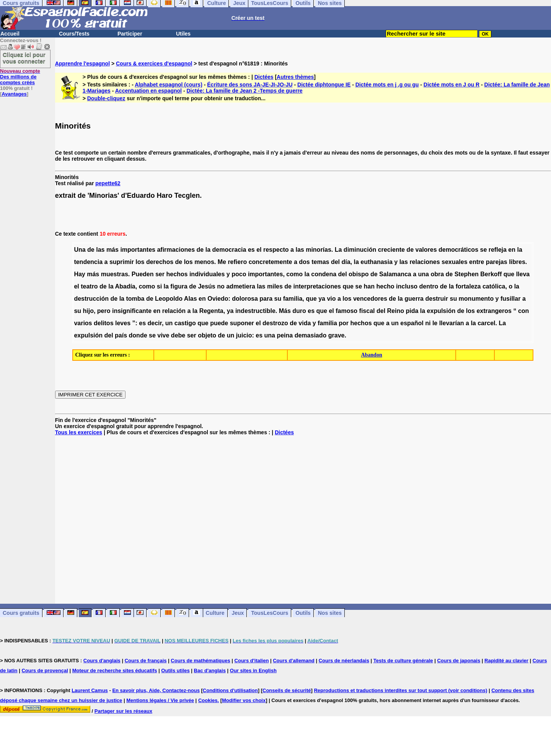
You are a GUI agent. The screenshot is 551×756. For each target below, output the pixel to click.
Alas (191, 299)
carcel (486, 323)
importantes (138, 250)
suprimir (122, 262)
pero (104, 311)
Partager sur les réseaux (123, 711)
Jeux (238, 613)
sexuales (455, 262)
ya (322, 299)
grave (337, 335)
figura (179, 286)
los (140, 262)
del (335, 262)
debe (178, 335)
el (259, 250)
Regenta (211, 311)
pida (412, 311)
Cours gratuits (21, 613)
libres (517, 262)
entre (477, 262)
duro (299, 311)
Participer (130, 34)
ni (428, 323)
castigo (185, 323)
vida (305, 323)
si (159, 286)
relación (174, 311)
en (512, 250)
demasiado (311, 335)
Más (285, 311)
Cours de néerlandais (344, 661)
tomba (135, 299)
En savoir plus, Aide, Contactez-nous (156, 690)
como (294, 274)
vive (163, 335)
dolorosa (245, 299)
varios (83, 323)
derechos (160, 262)
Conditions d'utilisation (230, 690)
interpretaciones (317, 286)
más (112, 250)
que (509, 274)
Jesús (206, 286)
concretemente (271, 262)
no (221, 286)
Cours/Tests (74, 34)
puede (219, 323)
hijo (88, 311)
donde (138, 335)
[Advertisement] (303, 520)
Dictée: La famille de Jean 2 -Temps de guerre (244, 91)
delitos (104, 323)
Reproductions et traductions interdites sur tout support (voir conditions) (400, 690)
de (91, 250)
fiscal (367, 311)
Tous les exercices (79, 432)
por (344, 323)
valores (426, 250)
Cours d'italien (252, 661)
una (424, 274)
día (346, 262)
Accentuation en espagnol (148, 91)
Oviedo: (219, 299)
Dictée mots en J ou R (452, 85)
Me (222, 262)
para (266, 299)
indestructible (255, 311)
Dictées (264, 77)
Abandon (371, 355)
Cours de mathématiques (200, 661)
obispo (359, 274)
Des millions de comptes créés (20, 77)
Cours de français (146, 661)
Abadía (125, 286)
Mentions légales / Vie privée (160, 700)
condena (324, 274)
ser (160, 274)
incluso (407, 286)
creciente (391, 250)
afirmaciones (176, 250)
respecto (276, 250)
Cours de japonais (459, 661)
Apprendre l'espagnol (82, 64)
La (338, 250)
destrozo (275, 323)
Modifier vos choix (244, 700)
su (278, 299)
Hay (79, 274)
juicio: (245, 335)
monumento (476, 299)
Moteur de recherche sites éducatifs (115, 670)
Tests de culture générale (403, 661)
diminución (360, 250)
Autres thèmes (295, 77)
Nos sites (330, 613)
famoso (346, 311)
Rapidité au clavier (506, 661)
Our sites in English (253, 670)
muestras (115, 274)
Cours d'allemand (294, 661)
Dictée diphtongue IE (324, 85)
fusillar (510, 299)
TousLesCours (270, 613)
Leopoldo (169, 299)
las (100, 250)
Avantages (14, 94)
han (369, 286)
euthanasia (377, 262)
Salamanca (395, 274)
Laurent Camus (90, 690)
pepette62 (108, 183)
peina (285, 335)
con (523, 311)
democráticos (458, 250)
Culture (215, 613)
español (412, 323)
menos (204, 262)
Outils (303, 613)
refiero (237, 262)
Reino (396, 311)
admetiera (241, 286)
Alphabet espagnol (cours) (169, 85)
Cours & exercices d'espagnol (154, 64)
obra (437, 274)
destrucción (91, 299)
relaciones (425, 262)
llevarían (452, 323)
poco (239, 274)
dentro (429, 286)
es (251, 250)
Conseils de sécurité (287, 690)
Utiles (183, 34)
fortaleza (468, 286)
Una (80, 250)
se (483, 250)
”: (134, 323)
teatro (89, 286)
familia (293, 299)
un (169, 323)
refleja (498, 250)
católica (494, 286)
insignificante (132, 311)
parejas (497, 262)
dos (304, 262)
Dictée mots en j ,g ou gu (387, 85)
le (435, 323)
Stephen (467, 274)
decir (155, 323)
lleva (523, 274)
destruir (437, 299)
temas (320, 262)
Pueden (143, 274)
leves (123, 323)
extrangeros (494, 311)
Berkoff (491, 274)
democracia (229, 250)
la (208, 250)
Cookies (208, 700)
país (121, 335)
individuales (207, 274)
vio (331, 299)
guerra (414, 299)
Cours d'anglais (102, 661)
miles (275, 286)
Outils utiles (175, 670)
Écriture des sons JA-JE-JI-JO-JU (250, 85)
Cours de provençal (45, 670)
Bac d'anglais (210, 670)
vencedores (370, 299)
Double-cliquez (106, 98)
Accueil (10, 34)
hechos (177, 274)
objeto (207, 335)
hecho (385, 286)
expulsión (441, 311)
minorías (319, 250)
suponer (242, 323)
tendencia (88, 262)
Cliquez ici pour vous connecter (24, 58)
